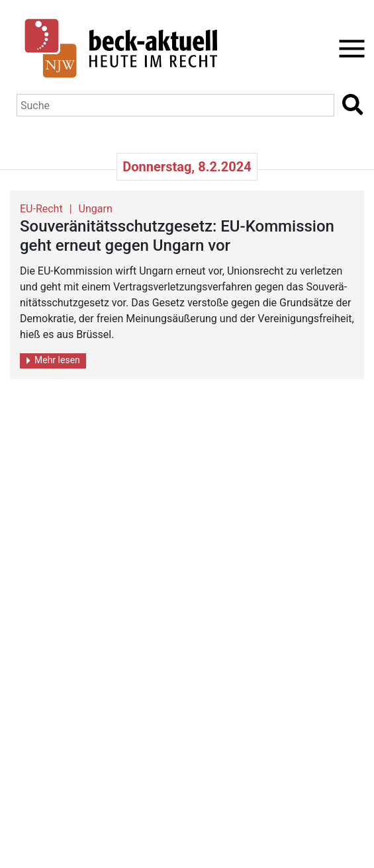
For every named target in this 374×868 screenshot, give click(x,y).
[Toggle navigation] (348, 49)
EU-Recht (41, 209)
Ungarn (96, 209)
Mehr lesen (53, 360)
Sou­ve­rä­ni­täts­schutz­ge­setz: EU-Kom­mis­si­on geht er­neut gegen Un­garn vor (177, 236)
